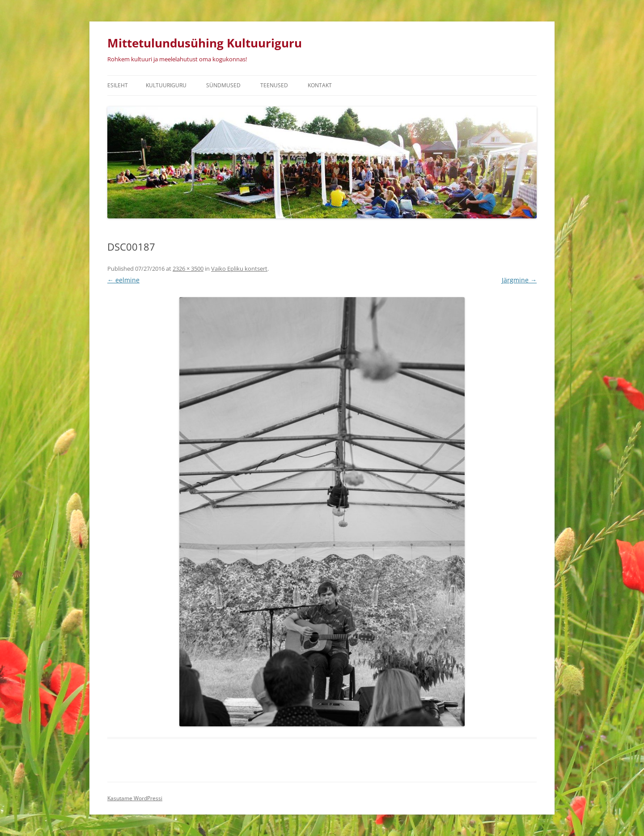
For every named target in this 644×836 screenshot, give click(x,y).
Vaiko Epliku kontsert (239, 269)
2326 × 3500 (188, 269)
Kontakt (320, 85)
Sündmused (223, 85)
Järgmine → (519, 280)
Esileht (118, 85)
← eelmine (123, 280)
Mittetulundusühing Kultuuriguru (205, 43)
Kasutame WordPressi (135, 798)
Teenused (274, 85)
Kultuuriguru (166, 85)
